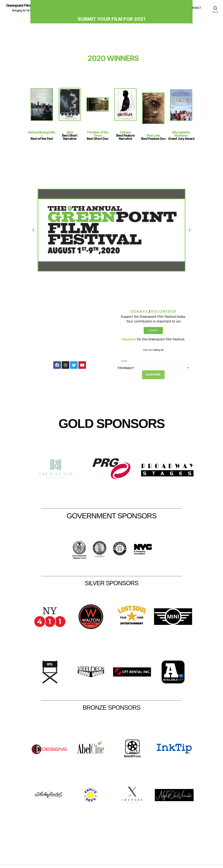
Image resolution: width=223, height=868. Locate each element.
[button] (33, 230)
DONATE (139, 312)
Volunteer (163, 312)
